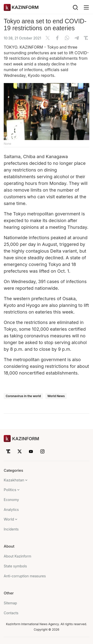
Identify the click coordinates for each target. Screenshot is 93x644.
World (9, 519)
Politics (10, 490)
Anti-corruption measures (25, 576)
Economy (11, 500)
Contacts (11, 613)
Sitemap (10, 603)
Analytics (11, 510)
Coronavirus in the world (23, 396)
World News (56, 396)
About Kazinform (17, 556)
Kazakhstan (14, 480)
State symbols (15, 566)
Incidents (11, 529)
